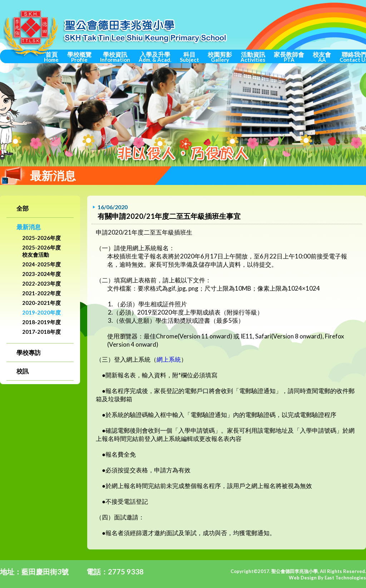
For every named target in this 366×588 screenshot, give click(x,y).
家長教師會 (289, 57)
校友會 (322, 57)
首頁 (51, 57)
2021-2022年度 (41, 293)
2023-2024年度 (41, 274)
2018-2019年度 (41, 322)
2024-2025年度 (41, 264)
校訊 (23, 371)
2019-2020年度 (41, 312)
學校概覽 (79, 57)
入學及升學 (155, 57)
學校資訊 (115, 57)
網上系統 (169, 359)
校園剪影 (220, 57)
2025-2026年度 (41, 238)
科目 (189, 57)
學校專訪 (29, 353)
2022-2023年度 (41, 283)
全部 (23, 208)
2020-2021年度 (41, 303)
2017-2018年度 (41, 332)
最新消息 (29, 227)
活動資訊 (253, 57)
